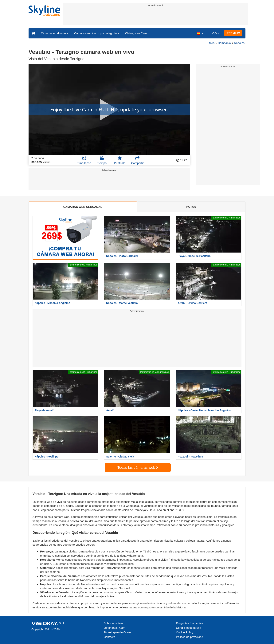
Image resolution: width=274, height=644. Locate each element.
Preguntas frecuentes (190, 623)
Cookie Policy (185, 632)
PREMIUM (233, 33)
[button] (200, 33)
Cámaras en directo (55, 33)
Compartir (137, 160)
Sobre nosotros (113, 623)
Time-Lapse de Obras (117, 632)
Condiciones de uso (189, 628)
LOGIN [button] (215, 33)
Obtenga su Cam (136, 33)
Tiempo (102, 160)
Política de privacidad (190, 637)
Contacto (109, 637)
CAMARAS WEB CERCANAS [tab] (83, 207)
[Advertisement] (156, 17)
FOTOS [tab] (191, 207)
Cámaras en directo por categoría (97, 33)
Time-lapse (84, 160)
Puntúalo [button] (120, 160)
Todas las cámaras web (138, 467)
